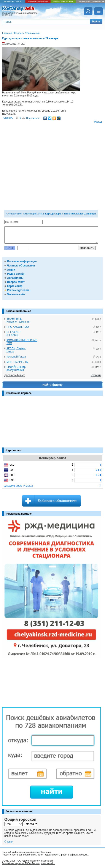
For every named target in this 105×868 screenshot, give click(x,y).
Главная (7, 33)
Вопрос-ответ (16, 282)
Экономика (33, 33)
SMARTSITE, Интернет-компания (18, 320)
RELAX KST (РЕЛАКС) (14, 334)
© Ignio (8, 842)
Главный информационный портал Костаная (26, 852)
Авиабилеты (15, 278)
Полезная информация (22, 262)
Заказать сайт (16, 294)
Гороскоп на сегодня (19, 811)
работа (65, 855)
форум (83, 855)
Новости (19, 33)
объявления (30, 855)
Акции (11, 270)
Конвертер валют (53, 458)
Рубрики (96, 375)
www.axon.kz (48, 863)
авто (40, 855)
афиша (74, 855)
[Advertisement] (24, 424)
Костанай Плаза (16, 357)
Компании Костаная (18, 311)
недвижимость (52, 855)
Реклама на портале (19, 393)
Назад (98, 122)
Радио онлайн (16, 274)
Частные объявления (21, 266)
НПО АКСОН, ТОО (18, 327)
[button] (96, 22)
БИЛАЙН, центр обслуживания (16, 369)
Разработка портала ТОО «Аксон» (21, 863)
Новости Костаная (12, 855)
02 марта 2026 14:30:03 (18, 486)
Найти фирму (52, 385)
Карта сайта (15, 286)
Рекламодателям (18, 290)
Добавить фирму (14, 375)
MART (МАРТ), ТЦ (17, 362)
